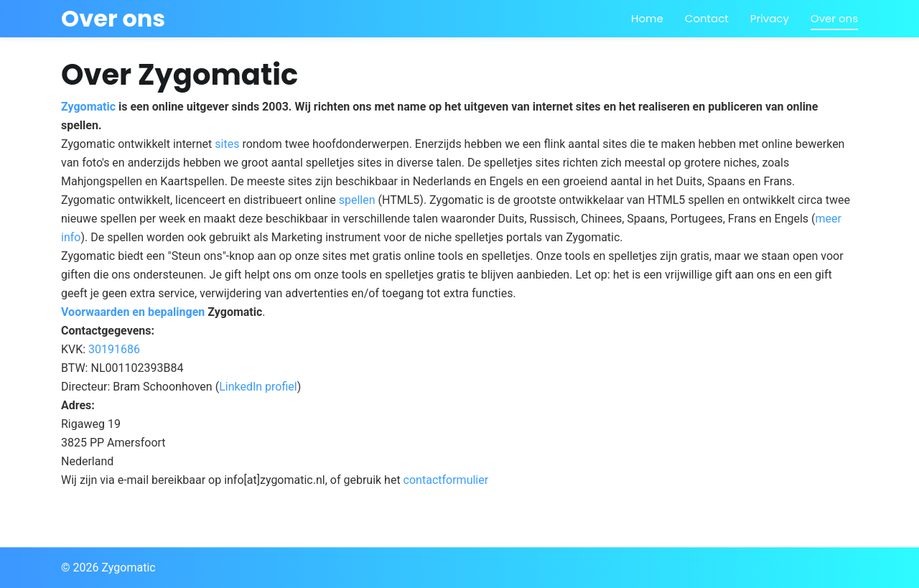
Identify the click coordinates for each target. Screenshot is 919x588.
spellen (357, 200)
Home (647, 18)
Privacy (770, 18)
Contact (707, 18)
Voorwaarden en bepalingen (133, 312)
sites (227, 144)
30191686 (114, 349)
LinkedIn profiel (258, 387)
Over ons (834, 18)
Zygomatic (88, 107)
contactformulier (446, 480)
